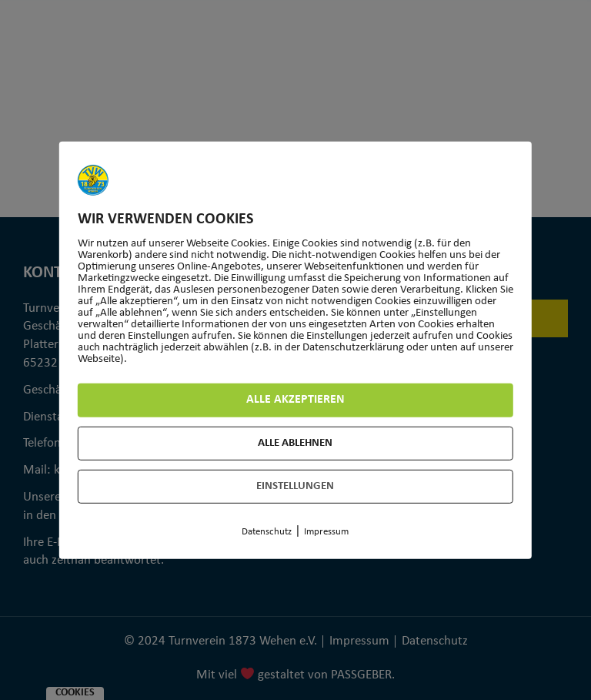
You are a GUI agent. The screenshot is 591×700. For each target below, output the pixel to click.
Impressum (326, 533)
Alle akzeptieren (295, 400)
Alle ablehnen (295, 444)
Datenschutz (267, 533)
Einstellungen (295, 487)
